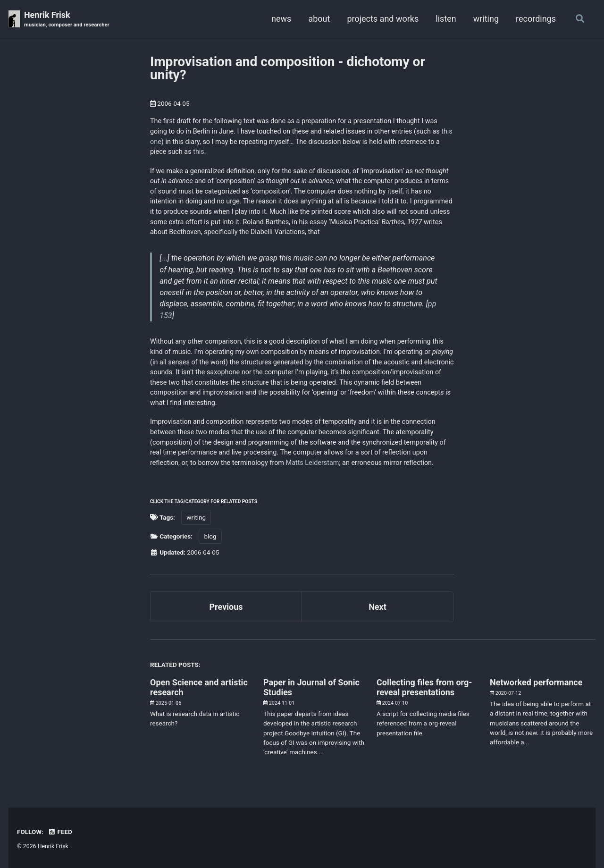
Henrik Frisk (67, 20)
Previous (226, 607)
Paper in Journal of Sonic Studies (311, 687)
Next (377, 607)
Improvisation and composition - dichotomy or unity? (288, 68)
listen (446, 19)
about (319, 19)
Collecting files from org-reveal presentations (424, 687)
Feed (60, 832)
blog (210, 536)
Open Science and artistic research (199, 687)
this (199, 152)
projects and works (383, 19)
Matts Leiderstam (313, 463)
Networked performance (536, 682)
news (281, 19)
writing (486, 19)
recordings (536, 19)
